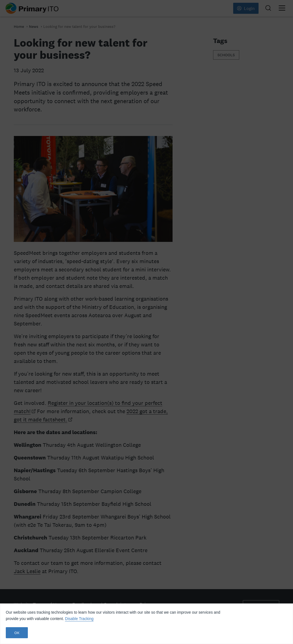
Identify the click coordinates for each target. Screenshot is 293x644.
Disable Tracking (79, 619)
